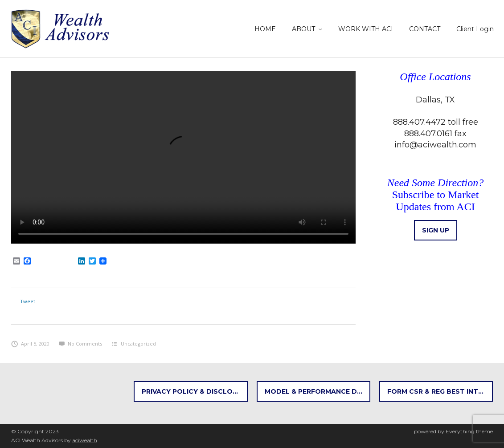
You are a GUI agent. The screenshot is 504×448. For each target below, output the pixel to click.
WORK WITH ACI (366, 29)
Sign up (436, 230)
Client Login (475, 29)
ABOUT (303, 29)
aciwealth (85, 440)
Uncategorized (138, 344)
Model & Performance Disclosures (318, 391)
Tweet (28, 301)
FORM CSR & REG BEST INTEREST (440, 391)
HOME (265, 29)
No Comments (80, 344)
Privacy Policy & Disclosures (195, 391)
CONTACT (425, 29)
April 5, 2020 (30, 344)
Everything (460, 431)
